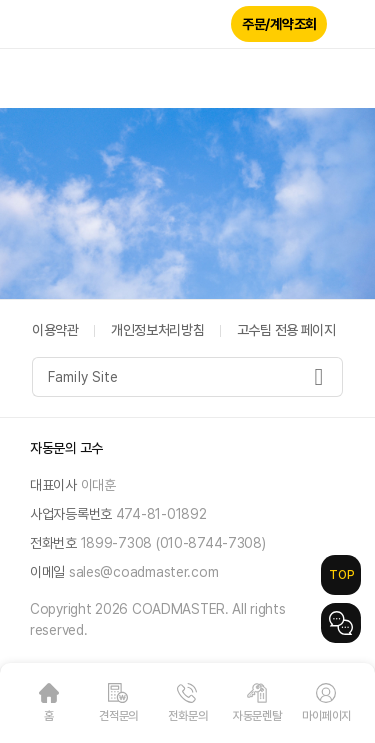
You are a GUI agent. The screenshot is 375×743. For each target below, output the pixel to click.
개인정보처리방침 (158, 330)
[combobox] (187, 377)
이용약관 (55, 330)
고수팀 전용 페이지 (286, 330)
